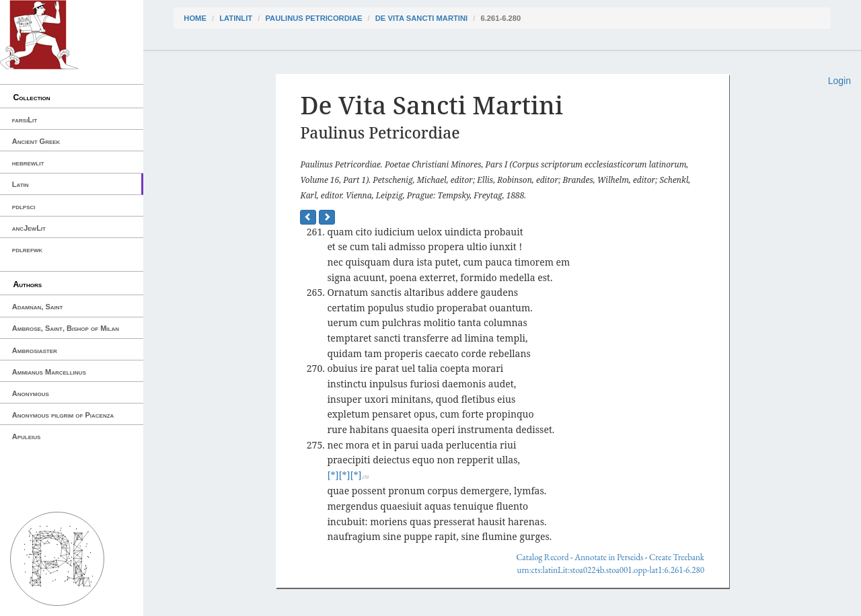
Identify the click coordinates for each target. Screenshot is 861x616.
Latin (21, 184)
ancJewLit (29, 228)
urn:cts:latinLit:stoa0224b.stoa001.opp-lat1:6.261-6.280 (611, 570)
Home (195, 18)
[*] (333, 475)
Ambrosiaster (35, 350)
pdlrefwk (27, 249)
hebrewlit (28, 163)
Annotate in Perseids (609, 557)
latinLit (236, 18)
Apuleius (27, 436)
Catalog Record (542, 557)
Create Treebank (677, 557)
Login (839, 81)
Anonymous (31, 393)
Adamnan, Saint (38, 307)
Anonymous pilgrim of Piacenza (63, 415)
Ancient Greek (36, 141)
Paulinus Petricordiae (313, 18)
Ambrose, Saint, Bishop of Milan (66, 328)
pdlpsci (24, 206)
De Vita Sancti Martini (421, 18)
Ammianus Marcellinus (49, 372)
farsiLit (25, 120)
